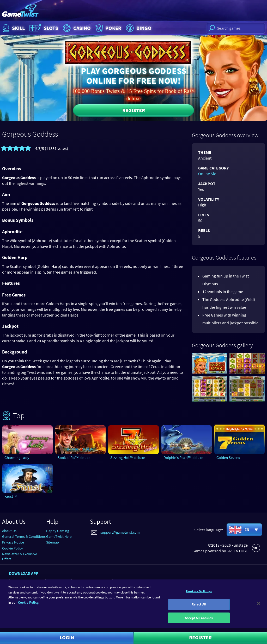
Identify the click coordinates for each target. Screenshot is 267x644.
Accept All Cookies (199, 621)
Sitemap (53, 542)
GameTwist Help (59, 536)
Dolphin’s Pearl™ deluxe (183, 457)
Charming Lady (17, 457)
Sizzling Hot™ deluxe (128, 457)
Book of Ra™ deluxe (74, 457)
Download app (24, 573)
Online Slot (208, 174)
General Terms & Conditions (24, 536)
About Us (9, 531)
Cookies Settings (199, 594)
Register (134, 110)
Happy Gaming (58, 531)
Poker (108, 28)
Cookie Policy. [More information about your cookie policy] (29, 606)
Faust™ (11, 496)
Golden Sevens (228, 457)
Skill (13, 28)
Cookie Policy (13, 548)
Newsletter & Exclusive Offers (20, 556)
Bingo (138, 28)
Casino (76, 28)
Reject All (199, 608)
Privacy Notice (13, 542)
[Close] (259, 607)
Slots (43, 28)
